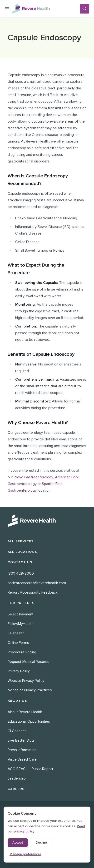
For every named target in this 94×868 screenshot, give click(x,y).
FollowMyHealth (21, 624)
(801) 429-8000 (21, 573)
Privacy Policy (19, 671)
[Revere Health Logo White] (47, 521)
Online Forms (18, 643)
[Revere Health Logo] (46, 9)
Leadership (17, 778)
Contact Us (20, 562)
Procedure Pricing (22, 652)
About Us (17, 701)
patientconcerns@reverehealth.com (37, 583)
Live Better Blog (21, 740)
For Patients (21, 603)
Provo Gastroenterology (34, 477)
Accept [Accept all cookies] (18, 843)
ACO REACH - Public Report (30, 769)
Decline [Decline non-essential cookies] (41, 843)
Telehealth (16, 633)
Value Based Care (22, 759)
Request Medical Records (28, 662)
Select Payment (21, 614)
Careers (16, 789)
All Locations (22, 552)
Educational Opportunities (29, 721)
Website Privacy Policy (26, 681)
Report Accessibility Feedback (33, 592)
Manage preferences (25, 854)
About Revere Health (25, 712)
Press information (22, 750)
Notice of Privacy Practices (30, 690)
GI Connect (17, 731)
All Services (21, 541)
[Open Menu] (7, 9)
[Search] (84, 9)
